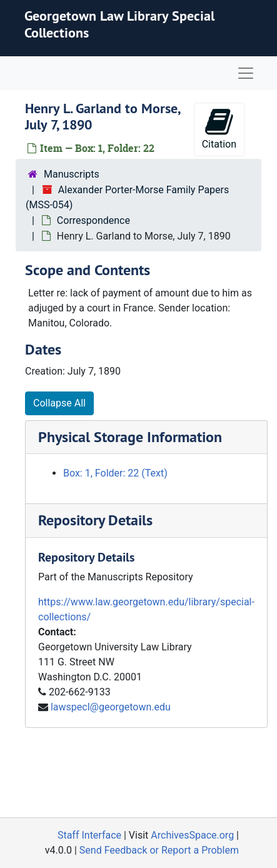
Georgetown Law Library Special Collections (119, 24)
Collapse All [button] (59, 403)
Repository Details (95, 520)
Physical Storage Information (130, 437)
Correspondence (93, 220)
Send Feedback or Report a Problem (159, 850)
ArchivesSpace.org (192, 835)
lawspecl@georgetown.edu (111, 707)
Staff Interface (89, 835)
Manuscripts (72, 174)
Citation (219, 129)
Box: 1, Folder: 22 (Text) (115, 473)
